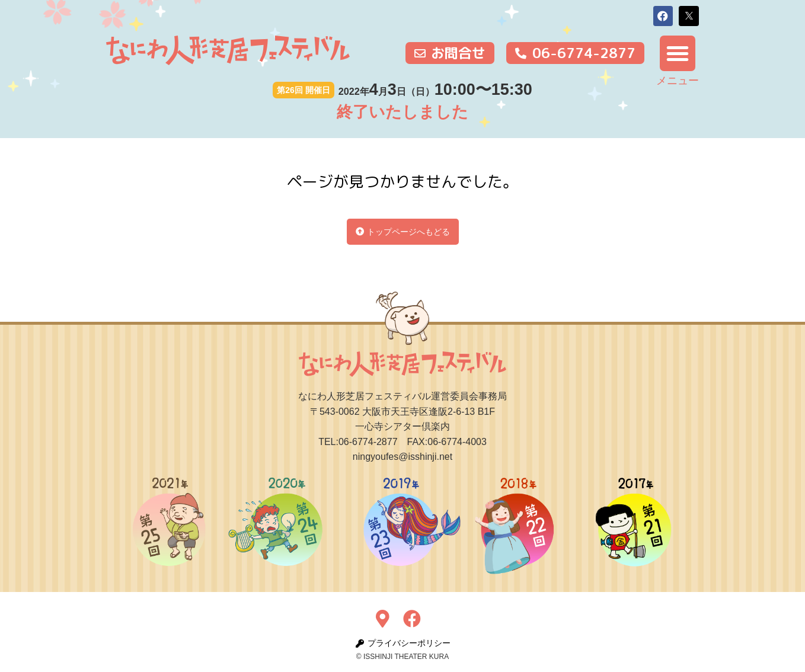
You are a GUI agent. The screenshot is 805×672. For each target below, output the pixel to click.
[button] (663, 16)
